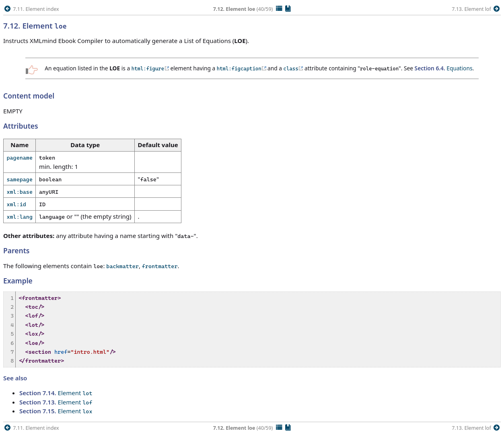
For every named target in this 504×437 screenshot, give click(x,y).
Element (56, 393)
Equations (444, 68)
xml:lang (20, 217)
